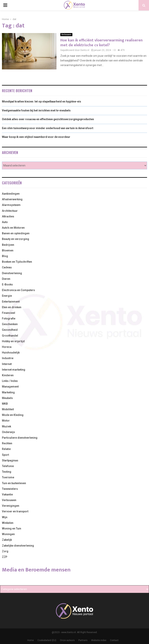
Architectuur (10, 211)
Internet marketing (14, 370)
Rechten (7, 443)
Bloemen (8, 250)
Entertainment (11, 302)
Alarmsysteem (11, 205)
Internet (7, 364)
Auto (5, 222)
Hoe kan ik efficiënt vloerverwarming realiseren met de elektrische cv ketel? (101, 43)
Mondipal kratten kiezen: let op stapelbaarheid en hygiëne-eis (42, 101)
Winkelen (8, 523)
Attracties (8, 216)
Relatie (6, 449)
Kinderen (8, 375)
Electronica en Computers (18, 290)
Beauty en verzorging (16, 239)
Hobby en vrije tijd (13, 341)
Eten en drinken (12, 307)
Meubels (7, 398)
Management (10, 387)
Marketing (8, 392)
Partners (83, 640)
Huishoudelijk (11, 353)
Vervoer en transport (15, 511)
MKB (5, 404)
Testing (7, 472)
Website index (99, 640)
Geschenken (10, 324)
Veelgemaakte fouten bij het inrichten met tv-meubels (36, 110)
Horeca (7, 347)
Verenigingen (11, 506)
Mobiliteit (8, 409)
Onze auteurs (67, 640)
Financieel (9, 313)
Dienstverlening (12, 273)
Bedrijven (8, 245)
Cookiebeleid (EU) (47, 640)
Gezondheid (10, 330)
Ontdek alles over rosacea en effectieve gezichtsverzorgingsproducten (48, 119)
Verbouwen (66, 35)
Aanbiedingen (11, 194)
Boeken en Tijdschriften (17, 262)
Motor (6, 421)
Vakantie (7, 494)
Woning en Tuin (12, 528)
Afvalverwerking (12, 199)
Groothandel (10, 336)
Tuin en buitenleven (14, 483)
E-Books (7, 284)
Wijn (5, 517)
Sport (5, 455)
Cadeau (7, 267)
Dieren (6, 279)
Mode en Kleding (13, 415)
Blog (5, 256)
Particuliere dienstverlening (20, 438)
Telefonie (8, 466)
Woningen (8, 534)
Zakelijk (7, 540)
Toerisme (8, 477)
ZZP (5, 557)
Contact (114, 640)
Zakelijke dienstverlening (18, 546)
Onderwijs (8, 432)
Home (31, 640)
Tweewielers (10, 489)
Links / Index (10, 381)
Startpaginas (10, 460)
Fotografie (9, 318)
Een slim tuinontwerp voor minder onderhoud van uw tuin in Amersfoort (48, 128)
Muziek (6, 426)
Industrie (8, 358)
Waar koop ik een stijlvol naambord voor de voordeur (36, 137)
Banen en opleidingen (16, 233)
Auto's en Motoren (13, 228)
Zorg (5, 551)
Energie (7, 296)
